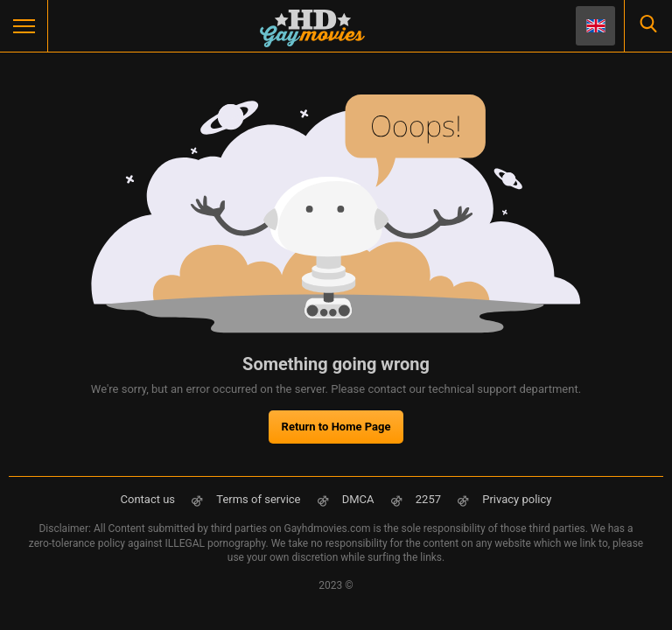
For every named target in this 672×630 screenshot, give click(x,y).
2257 (430, 499)
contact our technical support (442, 389)
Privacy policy (517, 499)
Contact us (148, 499)
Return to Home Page (336, 427)
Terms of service (258, 499)
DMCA (358, 499)
